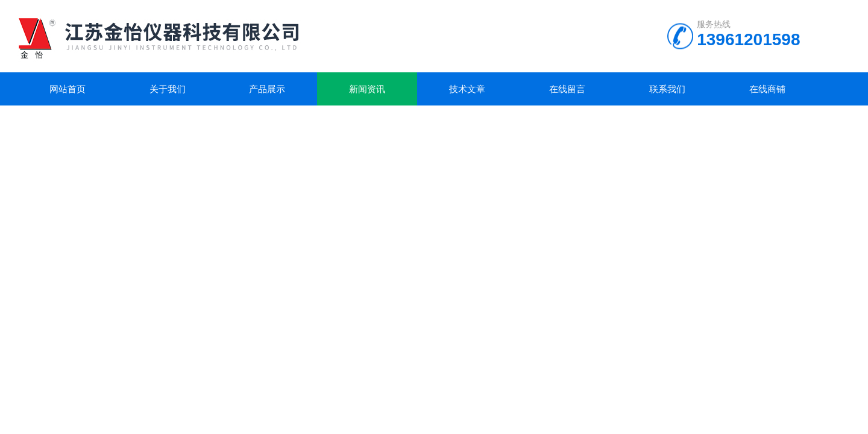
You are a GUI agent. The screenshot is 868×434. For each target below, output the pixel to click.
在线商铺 (767, 89)
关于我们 (168, 89)
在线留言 (567, 89)
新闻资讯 (367, 89)
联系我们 (667, 89)
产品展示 (267, 89)
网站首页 (68, 89)
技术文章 (467, 89)
